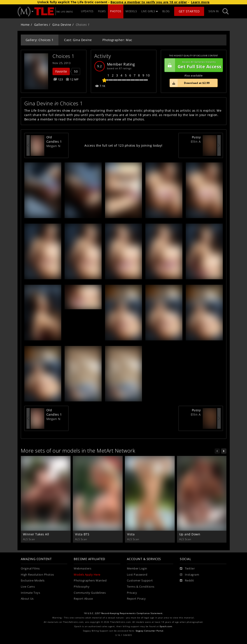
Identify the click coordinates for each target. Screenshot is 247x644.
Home (25, 25)
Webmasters (82, 568)
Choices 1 (64, 56)
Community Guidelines (90, 593)
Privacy (132, 593)
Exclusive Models (33, 581)
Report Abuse (83, 599)
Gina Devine (62, 25)
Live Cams (28, 587)
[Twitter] (187, 569)
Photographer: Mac (117, 40)
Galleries (41, 25)
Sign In (214, 11)
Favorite (61, 71)
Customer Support (140, 581)
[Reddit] (187, 581)
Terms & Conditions (141, 587)
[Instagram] (189, 575)
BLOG (166, 11)
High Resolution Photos (37, 575)
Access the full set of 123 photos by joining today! (123, 145)
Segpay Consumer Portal (150, 631)
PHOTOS (116, 11)
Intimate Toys (31, 593)
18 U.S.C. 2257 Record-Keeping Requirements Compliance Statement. (123, 613)
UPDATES (87, 11)
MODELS (131, 11)
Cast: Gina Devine (78, 40)
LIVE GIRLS (150, 11)
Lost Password (137, 575)
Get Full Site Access (193, 65)
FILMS (102, 11)
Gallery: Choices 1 (40, 40)
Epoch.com (166, 626)
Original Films (30, 568)
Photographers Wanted (90, 581)
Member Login (137, 568)
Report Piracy (136, 599)
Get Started (189, 11)
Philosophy (82, 587)
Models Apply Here (87, 575)
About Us (27, 599)
